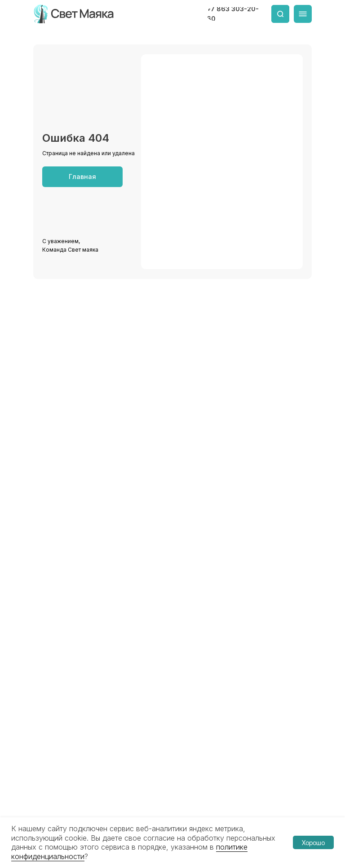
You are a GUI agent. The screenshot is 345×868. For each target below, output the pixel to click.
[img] (74, 14)
